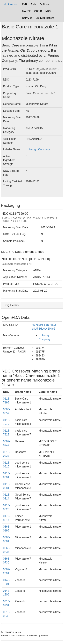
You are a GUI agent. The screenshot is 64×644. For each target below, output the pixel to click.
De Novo (44, 4)
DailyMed (27, 18)
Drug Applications (45, 18)
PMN (34, 4)
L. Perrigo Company (38, 149)
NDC (48, 11)
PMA (25, 4)
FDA (10, 4)
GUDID (38, 11)
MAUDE (27, 11)
